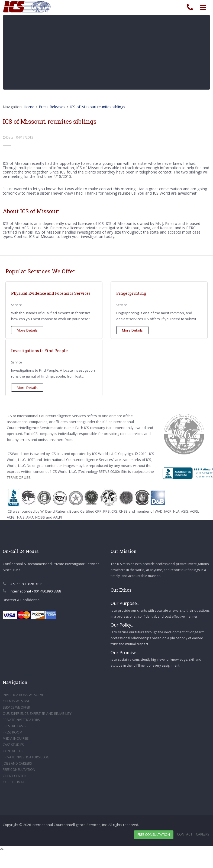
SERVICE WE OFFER (16, 707)
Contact (185, 834)
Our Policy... (122, 625)
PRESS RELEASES (14, 726)
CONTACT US (13, 751)
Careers (202, 834)
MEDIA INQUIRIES (16, 738)
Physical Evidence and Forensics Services (51, 293)
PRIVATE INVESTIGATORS (21, 720)
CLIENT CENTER (14, 776)
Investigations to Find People (39, 351)
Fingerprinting (131, 293)
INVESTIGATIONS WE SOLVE (23, 695)
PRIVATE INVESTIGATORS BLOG (26, 757)
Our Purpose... (125, 603)
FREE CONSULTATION (19, 770)
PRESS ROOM (12, 732)
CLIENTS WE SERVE (16, 701)
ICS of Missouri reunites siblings (97, 107)
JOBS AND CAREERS (17, 763)
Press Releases (52, 107)
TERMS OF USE (19, 477)
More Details (27, 330)
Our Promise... (125, 653)
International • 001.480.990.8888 (32, 591)
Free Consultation (154, 835)
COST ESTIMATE (14, 782)
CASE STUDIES (13, 745)
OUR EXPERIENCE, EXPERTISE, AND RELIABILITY (37, 714)
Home (29, 107)
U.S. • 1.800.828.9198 (22, 584)
